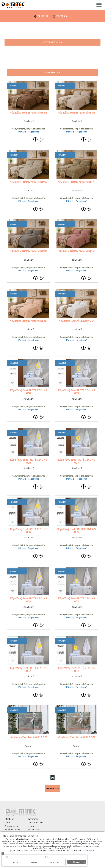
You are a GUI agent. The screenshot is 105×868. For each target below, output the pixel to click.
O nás (31, 826)
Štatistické (34, 862)
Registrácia (62, 16)
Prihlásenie (43, 16)
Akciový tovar (12, 826)
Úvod (7, 822)
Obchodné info (35, 822)
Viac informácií (87, 850)
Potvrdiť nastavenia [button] (77, 862)
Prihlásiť (22, 132)
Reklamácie (34, 829)
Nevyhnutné (14, 862)
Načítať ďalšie (52, 789)
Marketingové (54, 862)
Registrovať (33, 132)
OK (3, 853)
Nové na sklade (12, 829)
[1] (52, 777)
